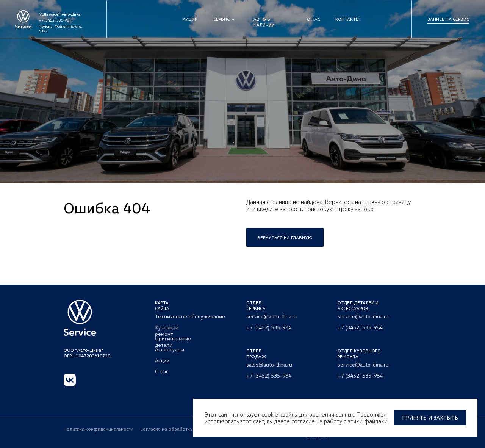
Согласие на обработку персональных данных (192, 429)
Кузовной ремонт (167, 331)
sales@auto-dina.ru (269, 364)
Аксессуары (170, 349)
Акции (190, 19)
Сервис (221, 19)
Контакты (347, 19)
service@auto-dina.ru (272, 316)
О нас (314, 19)
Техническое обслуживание (190, 316)
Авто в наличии (264, 22)
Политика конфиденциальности (99, 429)
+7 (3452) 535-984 (55, 20)
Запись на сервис (448, 19)
